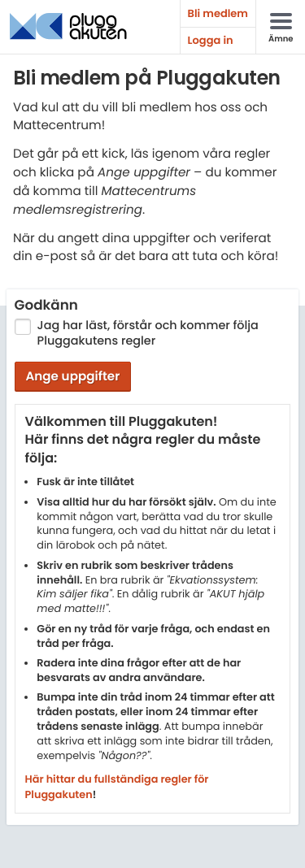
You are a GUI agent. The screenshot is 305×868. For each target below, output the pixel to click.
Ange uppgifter (72, 377)
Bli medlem (218, 13)
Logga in (211, 40)
